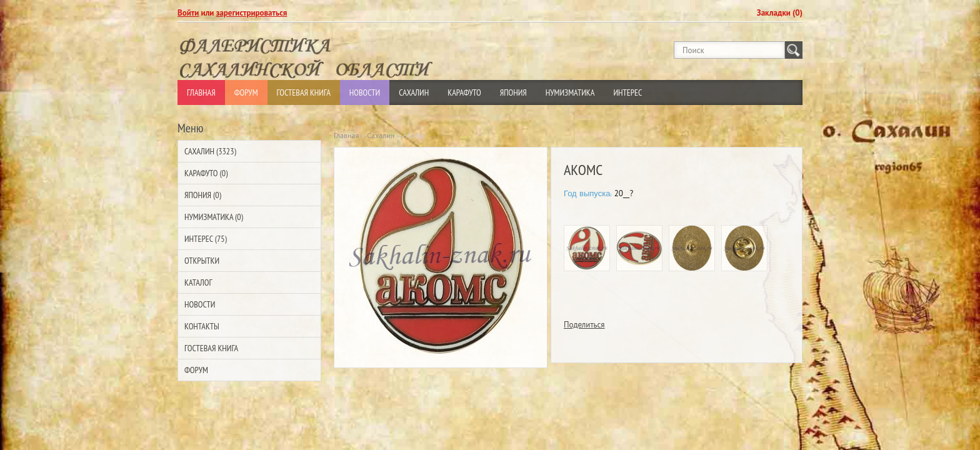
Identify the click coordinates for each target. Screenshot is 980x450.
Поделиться (584, 325)
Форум (246, 92)
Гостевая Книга (304, 92)
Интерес (627, 92)
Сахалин (414, 92)
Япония (513, 92)
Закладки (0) (780, 13)
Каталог (198, 282)
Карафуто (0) (206, 173)
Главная (201, 92)
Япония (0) (203, 195)
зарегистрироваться (252, 13)
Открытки (202, 261)
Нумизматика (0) (214, 217)
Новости (365, 92)
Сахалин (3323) (210, 151)
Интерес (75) (206, 239)
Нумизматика (570, 92)
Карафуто (464, 92)
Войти (188, 13)
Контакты (202, 326)
